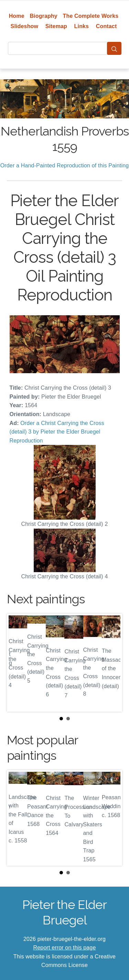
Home (17, 16)
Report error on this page (65, 948)
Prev (18, 663)
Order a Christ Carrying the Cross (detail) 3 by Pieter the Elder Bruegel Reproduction (57, 432)
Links (82, 26)
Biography (44, 16)
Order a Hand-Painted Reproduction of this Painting (65, 166)
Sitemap (56, 26)
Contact (106, 26)
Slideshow (25, 26)
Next (111, 663)
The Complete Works (91, 16)
